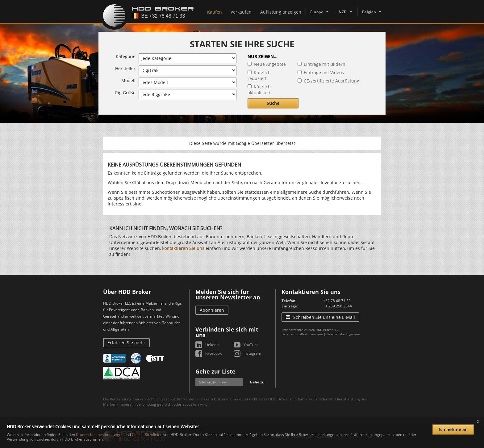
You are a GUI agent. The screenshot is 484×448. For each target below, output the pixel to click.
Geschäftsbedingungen (343, 334)
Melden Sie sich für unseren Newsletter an (228, 294)
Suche (273, 103)
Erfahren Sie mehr (126, 342)
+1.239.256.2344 (338, 306)
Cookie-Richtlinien (147, 435)
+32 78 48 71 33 (337, 301)
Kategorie (126, 56)
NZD (343, 12)
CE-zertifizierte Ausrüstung (332, 81)
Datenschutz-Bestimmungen (302, 334)
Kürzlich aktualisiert (259, 90)
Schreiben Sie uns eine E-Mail (324, 317)
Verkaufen (241, 12)
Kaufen (215, 12)
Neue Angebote (270, 64)
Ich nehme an (453, 429)
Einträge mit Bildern (325, 64)
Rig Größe (125, 93)
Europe (317, 12)
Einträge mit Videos (324, 72)
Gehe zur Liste (215, 371)
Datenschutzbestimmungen (100, 435)
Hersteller (125, 68)
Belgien (369, 12)
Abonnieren (212, 310)
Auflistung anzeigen (281, 12)
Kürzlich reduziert (259, 75)
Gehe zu (257, 382)
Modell (128, 80)
